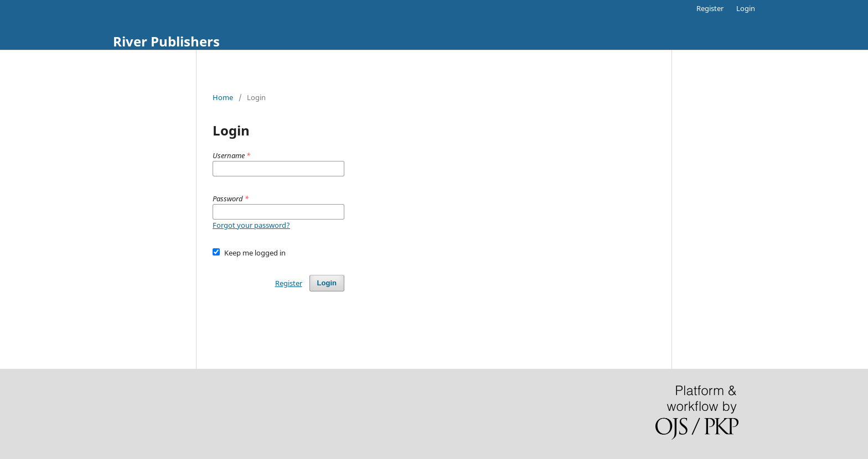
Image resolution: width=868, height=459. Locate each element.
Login (746, 8)
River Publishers (166, 41)
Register (710, 8)
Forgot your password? (251, 225)
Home (223, 97)
